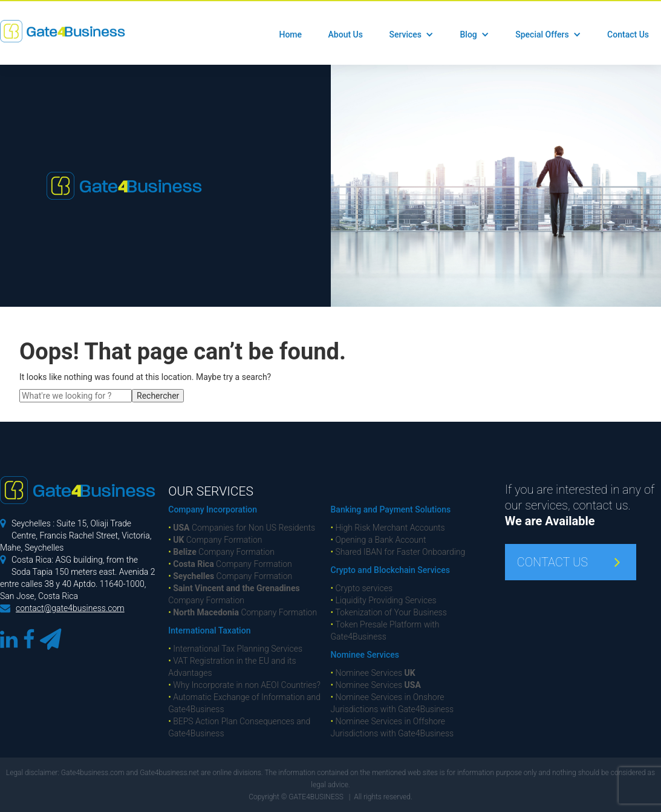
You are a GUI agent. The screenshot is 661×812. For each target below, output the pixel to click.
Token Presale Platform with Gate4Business (385, 630)
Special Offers (542, 34)
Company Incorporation (213, 509)
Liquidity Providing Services (384, 600)
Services (405, 34)
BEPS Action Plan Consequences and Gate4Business (239, 727)
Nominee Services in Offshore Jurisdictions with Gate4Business (392, 727)
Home (290, 34)
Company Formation (215, 540)
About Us (346, 34)
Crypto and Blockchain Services (390, 570)
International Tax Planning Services (235, 649)
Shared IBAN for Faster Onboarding (398, 552)
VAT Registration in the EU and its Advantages (232, 667)
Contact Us (628, 34)
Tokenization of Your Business (389, 612)
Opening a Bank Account (379, 540)
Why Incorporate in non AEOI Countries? (244, 685)
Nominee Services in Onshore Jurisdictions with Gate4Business (392, 703)
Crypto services (362, 588)
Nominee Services (365, 655)
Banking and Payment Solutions (391, 509)
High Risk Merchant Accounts (388, 528)
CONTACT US (552, 562)
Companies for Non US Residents (242, 528)
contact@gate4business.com (70, 608)
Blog (468, 34)
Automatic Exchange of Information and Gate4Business (244, 703)
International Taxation (209, 630)
